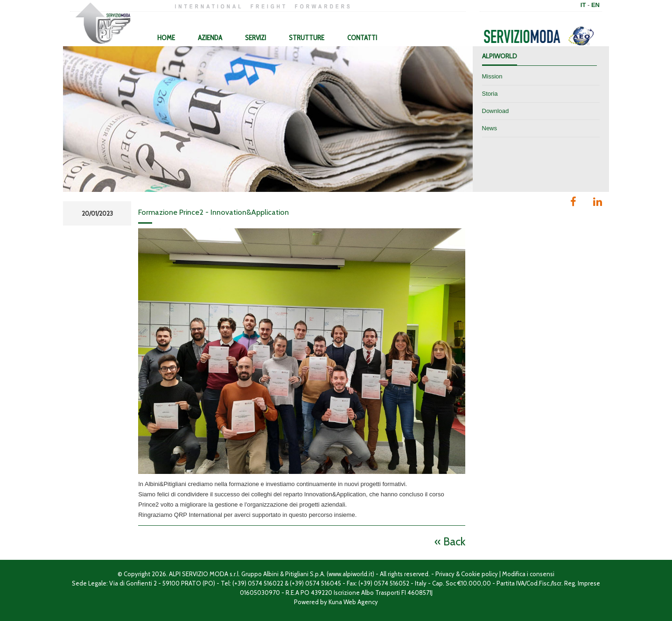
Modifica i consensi (528, 574)
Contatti (362, 38)
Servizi (255, 38)
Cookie (471, 574)
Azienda (210, 38)
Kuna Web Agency (353, 602)
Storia (490, 94)
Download (496, 111)
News (490, 128)
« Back (450, 541)
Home (166, 38)
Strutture (307, 38)
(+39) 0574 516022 (258, 583)
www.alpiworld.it (350, 574)
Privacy (445, 574)
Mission (492, 76)
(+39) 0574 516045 (315, 583)
